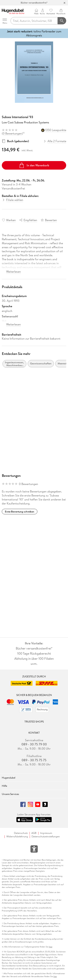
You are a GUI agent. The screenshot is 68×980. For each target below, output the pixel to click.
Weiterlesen (14, 272)
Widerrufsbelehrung (17, 837)
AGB (34, 833)
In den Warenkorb (34, 165)
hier (51, 947)
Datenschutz (21, 833)
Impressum (46, 833)
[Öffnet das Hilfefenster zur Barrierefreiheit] (34, 850)
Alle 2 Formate (55, 141)
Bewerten (51, 220)
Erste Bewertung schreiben (20, 512)
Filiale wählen (15, 200)
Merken (11, 220)
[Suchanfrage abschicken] (62, 21)
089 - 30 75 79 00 (34, 744)
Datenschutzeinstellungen (46, 837)
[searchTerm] (34, 21)
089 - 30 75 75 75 (34, 760)
